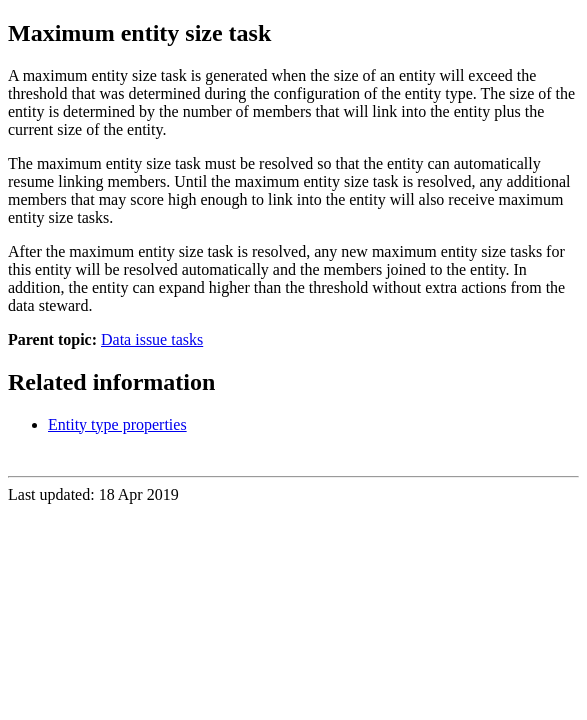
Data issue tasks (152, 339)
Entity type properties (117, 424)
